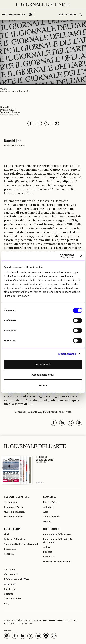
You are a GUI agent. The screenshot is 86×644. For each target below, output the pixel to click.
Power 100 (49, 557)
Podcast (48, 552)
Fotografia (10, 549)
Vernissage (10, 584)
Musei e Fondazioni (15, 512)
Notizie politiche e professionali (21, 544)
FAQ (6, 604)
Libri (6, 534)
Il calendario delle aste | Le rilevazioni (58, 541)
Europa (3, 115)
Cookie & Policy (13, 599)
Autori (47, 547)
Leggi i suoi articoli (15, 146)
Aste (46, 512)
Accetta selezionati (43, 375)
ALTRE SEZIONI (13, 529)
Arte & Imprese (51, 517)
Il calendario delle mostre (57, 534)
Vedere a (9, 554)
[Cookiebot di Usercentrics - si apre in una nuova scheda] (60, 256)
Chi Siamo (9, 569)
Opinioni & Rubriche (15, 539)
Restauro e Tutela (13, 507)
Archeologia (11, 502)
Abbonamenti (67, 15)
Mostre (4, 89)
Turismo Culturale (14, 517)
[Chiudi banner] (81, 256)
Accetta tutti (43, 364)
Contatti (8, 594)
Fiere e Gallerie (51, 502)
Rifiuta (43, 385)
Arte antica (14, 115)
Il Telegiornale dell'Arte (17, 579)
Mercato (48, 522)
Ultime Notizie (16, 15)
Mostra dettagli (67, 354)
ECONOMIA (49, 497)
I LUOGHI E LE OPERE (16, 497)
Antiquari (48, 507)
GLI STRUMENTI (52, 529)
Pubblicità (9, 589)
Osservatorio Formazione (57, 562)
